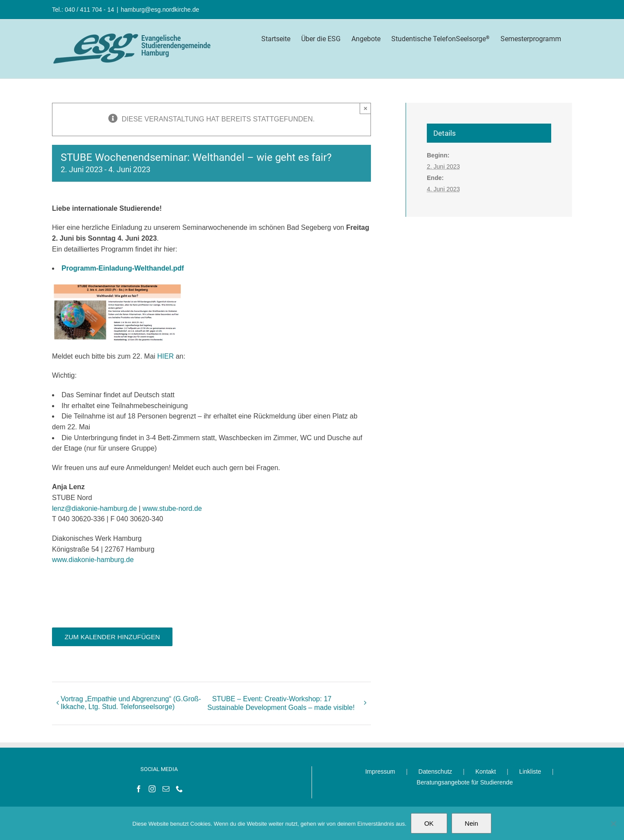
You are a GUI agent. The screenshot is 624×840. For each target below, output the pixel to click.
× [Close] (366, 108)
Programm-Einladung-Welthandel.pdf (123, 268)
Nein (472, 823)
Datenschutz (435, 771)
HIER (164, 356)
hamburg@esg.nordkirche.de (160, 10)
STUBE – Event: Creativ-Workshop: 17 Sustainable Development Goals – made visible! (281, 703)
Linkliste (530, 771)
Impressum (380, 771)
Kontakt (486, 771)
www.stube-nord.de (172, 508)
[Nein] (613, 824)
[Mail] (166, 789)
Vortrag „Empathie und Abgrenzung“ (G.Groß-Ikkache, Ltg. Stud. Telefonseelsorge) (131, 703)
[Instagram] (152, 789)
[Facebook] (139, 789)
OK (429, 823)
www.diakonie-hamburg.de (93, 560)
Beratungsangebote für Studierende (465, 782)
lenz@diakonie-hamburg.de (94, 508)
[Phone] (179, 789)
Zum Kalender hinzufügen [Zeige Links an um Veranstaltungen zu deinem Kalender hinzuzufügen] (112, 637)
